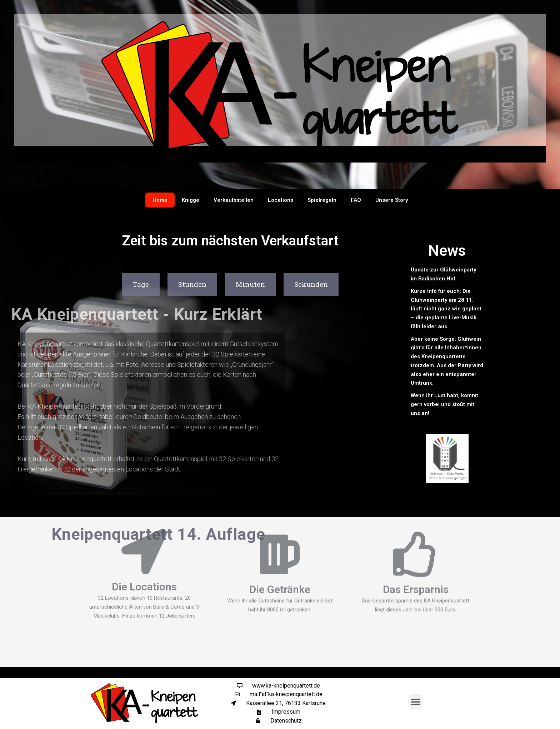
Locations (281, 200)
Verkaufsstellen (234, 200)
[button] (416, 701)
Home (160, 200)
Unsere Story (392, 200)
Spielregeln (322, 200)
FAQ (356, 200)
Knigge (191, 200)
